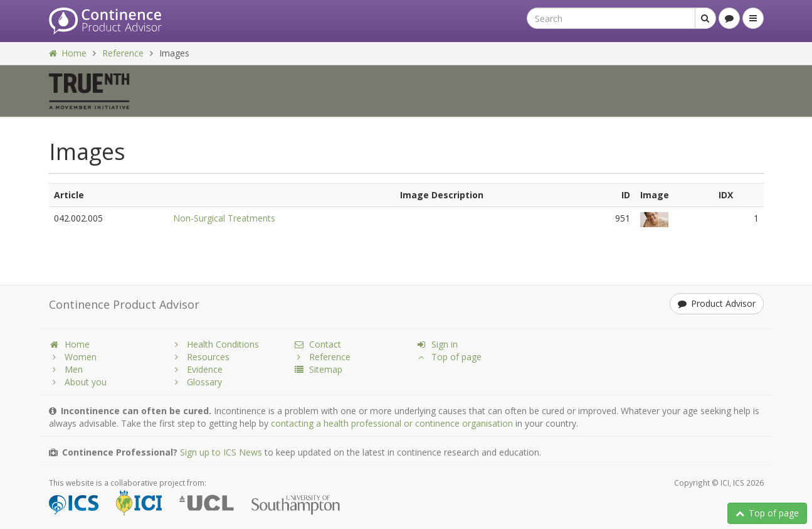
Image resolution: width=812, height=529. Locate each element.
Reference (123, 53)
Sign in (437, 344)
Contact (317, 344)
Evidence (197, 369)
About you (78, 382)
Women (73, 357)
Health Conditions (215, 344)
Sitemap (318, 369)
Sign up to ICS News (221, 452)
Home (68, 53)
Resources (200, 357)
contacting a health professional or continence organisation (392, 423)
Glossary (197, 382)
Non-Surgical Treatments (224, 218)
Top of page (767, 513)
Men (66, 369)
